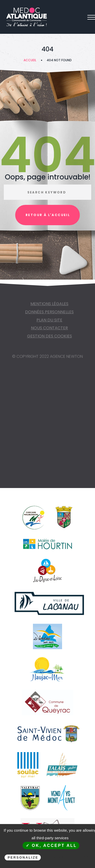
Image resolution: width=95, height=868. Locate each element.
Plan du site (49, 322)
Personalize (23, 857)
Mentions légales (49, 305)
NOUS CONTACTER (49, 330)
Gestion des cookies (50, 338)
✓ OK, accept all (51, 846)
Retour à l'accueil (48, 215)
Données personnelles (49, 314)
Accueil (30, 60)
